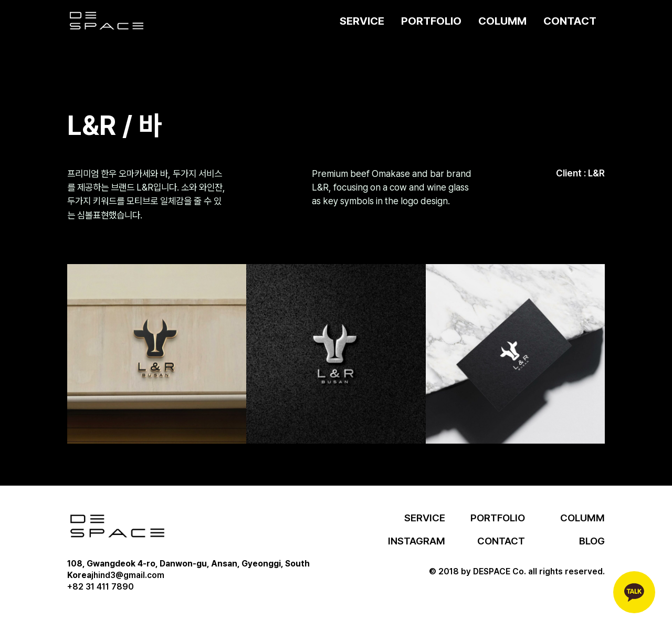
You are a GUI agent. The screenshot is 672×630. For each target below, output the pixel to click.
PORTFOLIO (431, 21)
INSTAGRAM (417, 541)
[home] (107, 21)
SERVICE (362, 21)
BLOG (592, 541)
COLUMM (502, 21)
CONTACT (570, 21)
